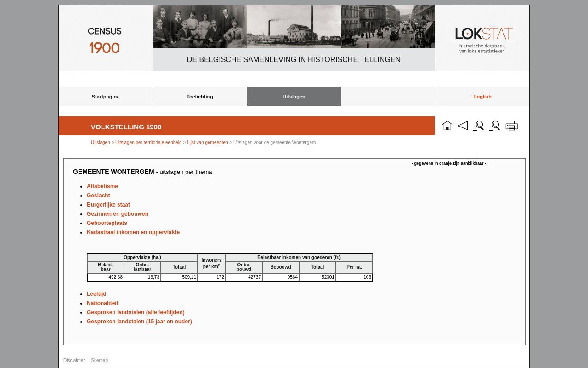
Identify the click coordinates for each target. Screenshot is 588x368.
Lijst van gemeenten (208, 142)
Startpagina (106, 97)
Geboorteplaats (107, 223)
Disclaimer (74, 360)
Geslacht (99, 195)
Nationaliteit (103, 303)
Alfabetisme (102, 186)
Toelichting (200, 97)
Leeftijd (97, 294)
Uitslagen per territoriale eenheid (149, 142)
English (482, 97)
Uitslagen (294, 97)
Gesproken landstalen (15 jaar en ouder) (139, 322)
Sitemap (99, 360)
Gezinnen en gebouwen (118, 214)
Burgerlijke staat (108, 205)
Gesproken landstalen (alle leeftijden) (136, 312)
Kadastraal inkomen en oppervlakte (133, 232)
